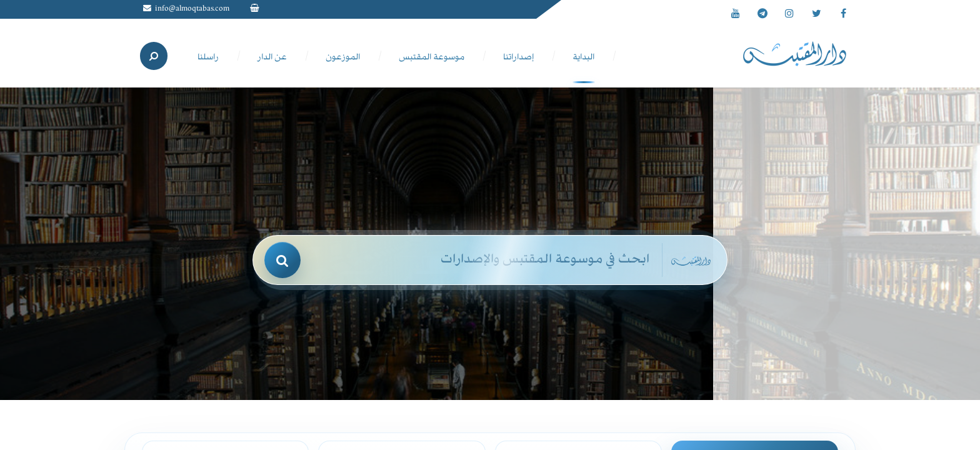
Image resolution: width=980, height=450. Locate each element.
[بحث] (282, 260)
